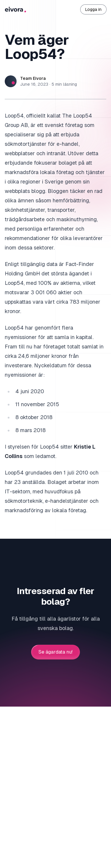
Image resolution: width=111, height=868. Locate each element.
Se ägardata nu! (55, 652)
